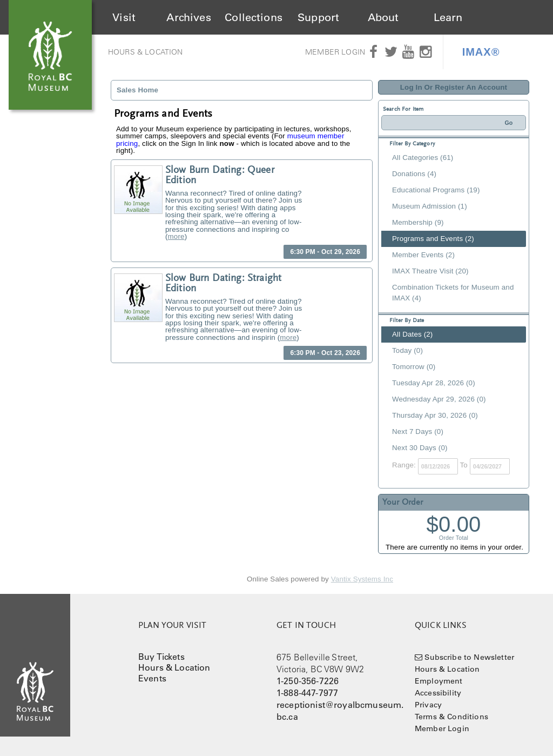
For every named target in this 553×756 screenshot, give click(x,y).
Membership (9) (418, 222)
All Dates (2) (412, 334)
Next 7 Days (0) (418, 431)
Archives (188, 17)
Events (152, 678)
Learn (448, 17)
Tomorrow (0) (414, 367)
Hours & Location (146, 52)
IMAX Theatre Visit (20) (430, 271)
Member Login (335, 52)
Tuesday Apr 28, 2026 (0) (434, 383)
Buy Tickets (161, 657)
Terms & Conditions (451, 717)
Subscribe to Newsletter (469, 657)
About (383, 17)
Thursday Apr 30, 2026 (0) (435, 415)
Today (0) (407, 350)
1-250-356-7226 (308, 681)
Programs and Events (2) (433, 239)
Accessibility (438, 693)
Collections (254, 17)
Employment (439, 681)
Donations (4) (414, 174)
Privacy (428, 705)
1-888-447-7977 (307, 693)
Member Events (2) (423, 255)
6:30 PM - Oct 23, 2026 (325, 353)
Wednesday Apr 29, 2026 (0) (439, 399)
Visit (124, 17)
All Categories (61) (423, 158)
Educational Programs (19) (436, 190)
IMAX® (481, 52)
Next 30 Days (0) (420, 448)
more (176, 236)
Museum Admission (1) (430, 206)
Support (318, 17)
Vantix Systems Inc (362, 579)
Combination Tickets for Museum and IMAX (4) (453, 293)
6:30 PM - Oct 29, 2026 (325, 252)
